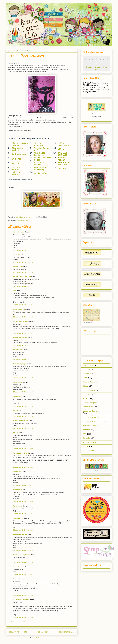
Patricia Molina (39, 164)
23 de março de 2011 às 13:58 (23, 262)
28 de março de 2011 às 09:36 (23, 595)
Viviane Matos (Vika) (20, 144)
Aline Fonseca (18, 350)
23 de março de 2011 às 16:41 (23, 317)
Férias (86, 399)
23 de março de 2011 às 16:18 (23, 305)
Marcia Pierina (38, 144)
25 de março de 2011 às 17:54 (23, 514)
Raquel (16, 410)
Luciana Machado (16, 169)
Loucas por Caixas (92, 417)
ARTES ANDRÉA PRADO (22, 277)
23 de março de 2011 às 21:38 (23, 378)
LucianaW (17, 254)
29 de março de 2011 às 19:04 (23, 618)
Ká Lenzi (16, 159)
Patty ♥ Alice (16, 173)
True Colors (89, 451)
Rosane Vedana (61, 159)
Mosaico (86, 430)
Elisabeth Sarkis (17, 149)
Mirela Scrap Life (42, 149)
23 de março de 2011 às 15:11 (23, 287)
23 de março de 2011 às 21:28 (23, 345)
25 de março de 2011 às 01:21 (23, 502)
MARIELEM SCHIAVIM (62, 154)
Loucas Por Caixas (92, 422)
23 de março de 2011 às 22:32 (23, 416)
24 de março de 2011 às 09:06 (23, 449)
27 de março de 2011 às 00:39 (23, 550)
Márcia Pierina (18, 518)
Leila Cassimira (63, 144)
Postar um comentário (18, 622)
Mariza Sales (18, 396)
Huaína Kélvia (18, 267)
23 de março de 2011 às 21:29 (23, 359)
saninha (62, 169)
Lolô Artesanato (19, 232)
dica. (85, 386)
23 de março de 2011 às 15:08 (23, 272)
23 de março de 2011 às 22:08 (23, 406)
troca (85, 447)
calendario (88, 365)
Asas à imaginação (20, 364)
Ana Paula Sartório (40, 154)
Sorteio (86, 438)
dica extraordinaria (93, 382)
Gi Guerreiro (19, 154)
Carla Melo (40, 173)
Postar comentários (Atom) (45, 638)
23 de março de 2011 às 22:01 (23, 392)
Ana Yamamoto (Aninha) (42, 169)
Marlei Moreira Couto (43, 159)
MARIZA (15, 164)
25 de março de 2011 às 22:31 (23, 530)
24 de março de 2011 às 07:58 (23, 428)
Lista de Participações (94, 411)
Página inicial (42, 632)
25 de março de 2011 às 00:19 (23, 485)
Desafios (87, 374)
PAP (84, 434)
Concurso (87, 369)
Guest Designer (90, 403)
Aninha (16, 433)
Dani (15, 291)
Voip (96, 470)
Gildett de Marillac (64, 164)
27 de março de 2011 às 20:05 (23, 563)
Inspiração (88, 407)
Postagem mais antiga (67, 632)
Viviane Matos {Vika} (20, 420)
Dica (85, 378)
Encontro (87, 394)
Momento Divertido (23, 220)
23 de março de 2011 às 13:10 (23, 250)
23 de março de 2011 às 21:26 (23, 333)
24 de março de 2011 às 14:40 (23, 467)
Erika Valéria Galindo (21, 321)
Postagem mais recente (17, 632)
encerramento (89, 390)
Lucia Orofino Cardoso (21, 599)
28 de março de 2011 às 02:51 (23, 575)
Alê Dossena (64, 149)
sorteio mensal (90, 442)
